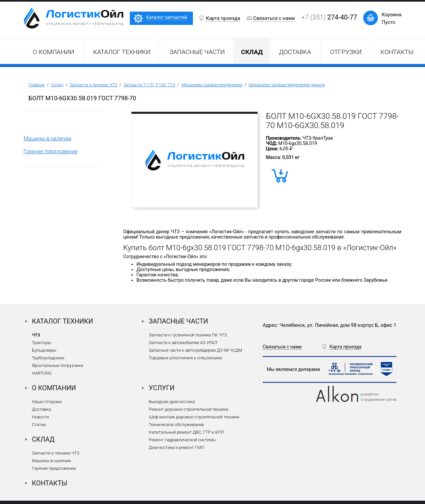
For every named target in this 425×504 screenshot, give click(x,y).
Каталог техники (122, 52)
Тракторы (42, 343)
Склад (57, 85)
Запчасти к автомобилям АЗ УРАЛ (183, 343)
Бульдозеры (44, 350)
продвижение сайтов (380, 400)
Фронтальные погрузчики (57, 365)
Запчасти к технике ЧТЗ (93, 85)
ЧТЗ (36, 335)
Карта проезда (223, 18)
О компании (53, 52)
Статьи (39, 425)
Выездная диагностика (172, 402)
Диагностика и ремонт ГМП (176, 447)
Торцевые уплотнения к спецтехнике (185, 358)
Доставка (295, 52)
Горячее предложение (51, 151)
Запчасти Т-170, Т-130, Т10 (149, 85)
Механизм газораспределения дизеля (287, 85)
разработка (370, 394)
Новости (40, 417)
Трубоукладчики (48, 358)
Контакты (397, 52)
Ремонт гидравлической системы (182, 440)
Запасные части (197, 52)
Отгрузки (346, 52)
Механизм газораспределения (212, 85)
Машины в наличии (47, 139)
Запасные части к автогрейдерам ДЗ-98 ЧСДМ (195, 350)
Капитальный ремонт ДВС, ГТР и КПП (186, 432)
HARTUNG (42, 373)
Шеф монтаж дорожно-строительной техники (194, 417)
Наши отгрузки (47, 402)
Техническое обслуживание (176, 425)
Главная (37, 85)
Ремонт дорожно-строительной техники (188, 409)
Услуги (162, 388)
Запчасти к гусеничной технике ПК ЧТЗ (188, 335)
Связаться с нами (274, 18)
